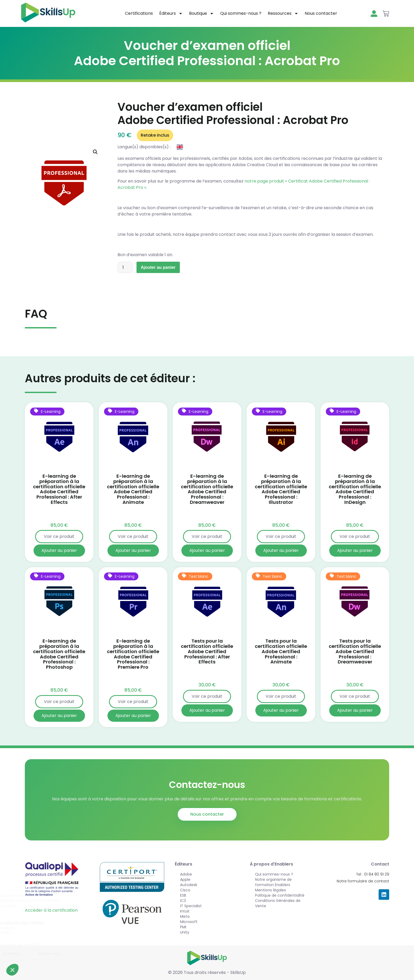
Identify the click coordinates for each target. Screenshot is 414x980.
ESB (183, 895)
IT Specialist (191, 906)
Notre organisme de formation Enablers (273, 882)
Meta (185, 916)
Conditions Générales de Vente (278, 903)
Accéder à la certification (51, 910)
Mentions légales (270, 890)
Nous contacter (321, 13)
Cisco (185, 890)
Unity (185, 932)
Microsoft (189, 922)
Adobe (186, 874)
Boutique (201, 13)
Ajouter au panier (158, 267)
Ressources (283, 13)
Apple (185, 879)
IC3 (183, 901)
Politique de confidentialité (280, 895)
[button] (95, 152)
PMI (183, 927)
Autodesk (189, 885)
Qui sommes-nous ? (241, 13)
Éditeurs (171, 13)
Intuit (185, 911)
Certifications (139, 13)
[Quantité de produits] (125, 267)
